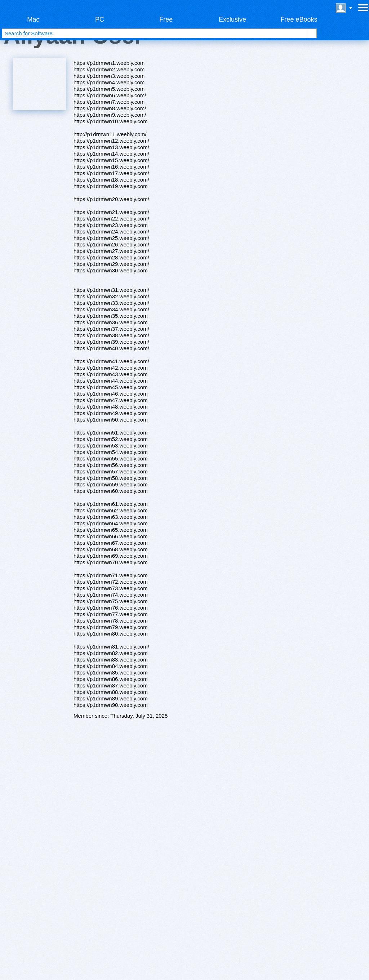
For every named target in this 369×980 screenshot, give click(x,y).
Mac (33, 19)
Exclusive (232, 19)
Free (166, 19)
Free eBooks (299, 19)
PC (100, 19)
